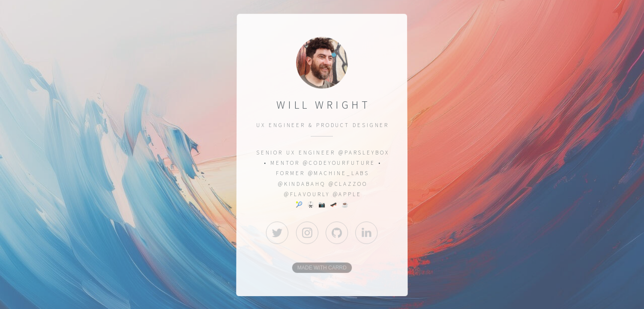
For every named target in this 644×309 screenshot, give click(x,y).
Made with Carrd (322, 268)
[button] (277, 233)
